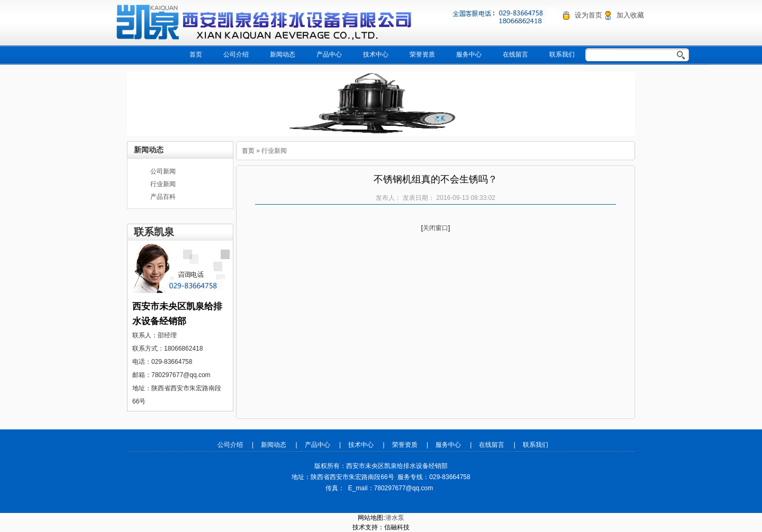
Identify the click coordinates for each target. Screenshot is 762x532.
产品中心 (329, 54)
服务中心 (469, 54)
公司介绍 (236, 54)
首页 (196, 54)
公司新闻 (163, 171)
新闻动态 (283, 54)
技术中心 (376, 54)
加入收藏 (630, 15)
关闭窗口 (436, 228)
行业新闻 (163, 184)
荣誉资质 (422, 54)
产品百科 (163, 197)
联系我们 (562, 54)
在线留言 (515, 54)
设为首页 (588, 15)
